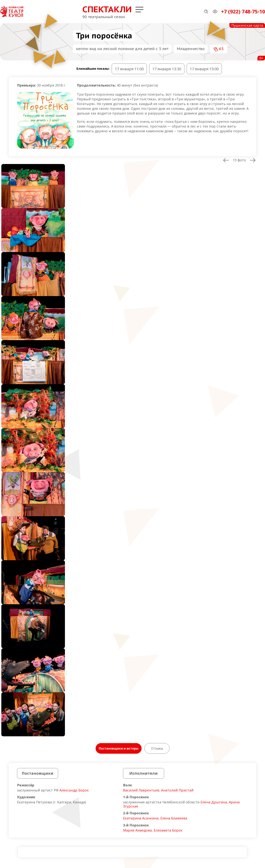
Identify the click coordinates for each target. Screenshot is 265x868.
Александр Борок (74, 790)
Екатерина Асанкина (141, 818)
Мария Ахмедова (137, 830)
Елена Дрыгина (214, 802)
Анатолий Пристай (177, 790)
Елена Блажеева (174, 818)
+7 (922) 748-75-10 (243, 11)
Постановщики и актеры (119, 748)
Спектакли (107, 9)
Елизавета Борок (168, 830)
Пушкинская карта (247, 25)
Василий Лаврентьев (141, 790)
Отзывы (157, 748)
